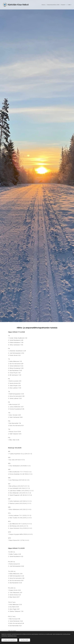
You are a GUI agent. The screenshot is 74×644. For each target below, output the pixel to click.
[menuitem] (37, 5)
